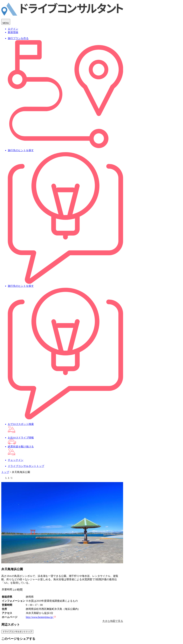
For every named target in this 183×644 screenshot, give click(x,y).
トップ (5, 472)
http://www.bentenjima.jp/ (41, 617)
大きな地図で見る (113, 621)
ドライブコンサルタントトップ (17, 632)
